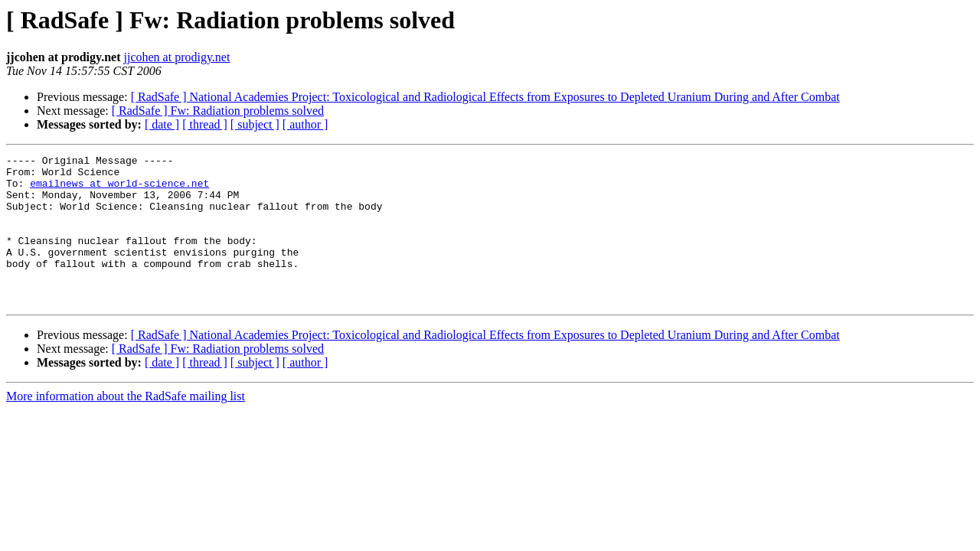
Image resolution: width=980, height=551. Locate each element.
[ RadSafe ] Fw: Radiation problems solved (218, 111)
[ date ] (162, 124)
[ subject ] (255, 124)
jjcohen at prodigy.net (176, 57)
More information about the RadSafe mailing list (126, 426)
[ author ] (305, 124)
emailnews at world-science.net (119, 190)
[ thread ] (205, 124)
